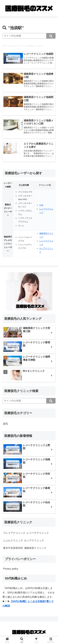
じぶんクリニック (13, 540)
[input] (29, 36)
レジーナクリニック (38, 533)
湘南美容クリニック (35, 548)
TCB (41, 205)
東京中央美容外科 (13, 548)
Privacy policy (11, 569)
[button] (51, 36)
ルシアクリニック (34, 540)
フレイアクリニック (14, 533)
